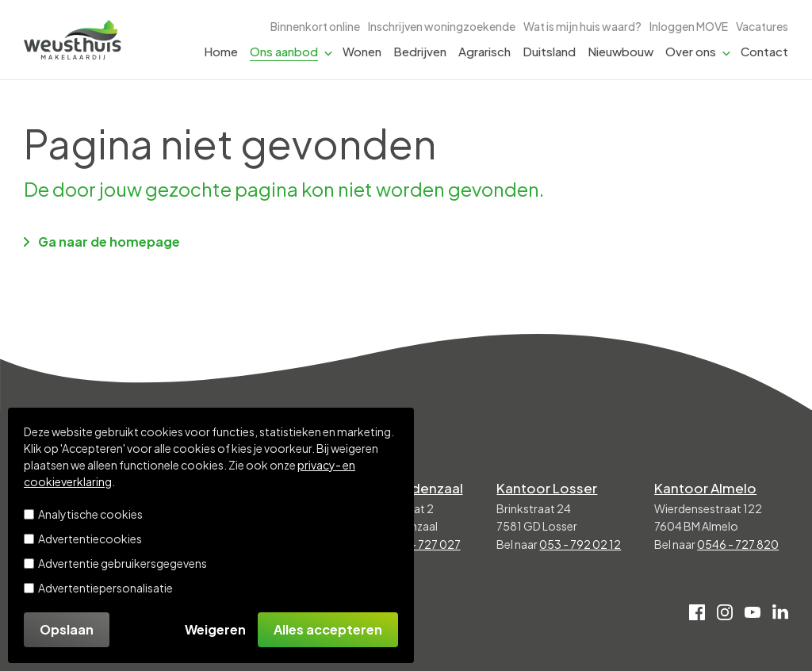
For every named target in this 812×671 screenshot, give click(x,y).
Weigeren (215, 629)
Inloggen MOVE (689, 26)
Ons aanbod (284, 51)
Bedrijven (420, 51)
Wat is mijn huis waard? (582, 26)
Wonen (362, 51)
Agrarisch (485, 51)
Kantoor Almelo (705, 488)
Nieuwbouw (620, 51)
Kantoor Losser (547, 488)
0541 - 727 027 (421, 544)
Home (221, 51)
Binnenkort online (315, 26)
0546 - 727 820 (738, 544)
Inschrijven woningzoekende (442, 26)
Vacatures (762, 26)
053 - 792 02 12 (580, 544)
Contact (764, 51)
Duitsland (549, 51)
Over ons (691, 51)
